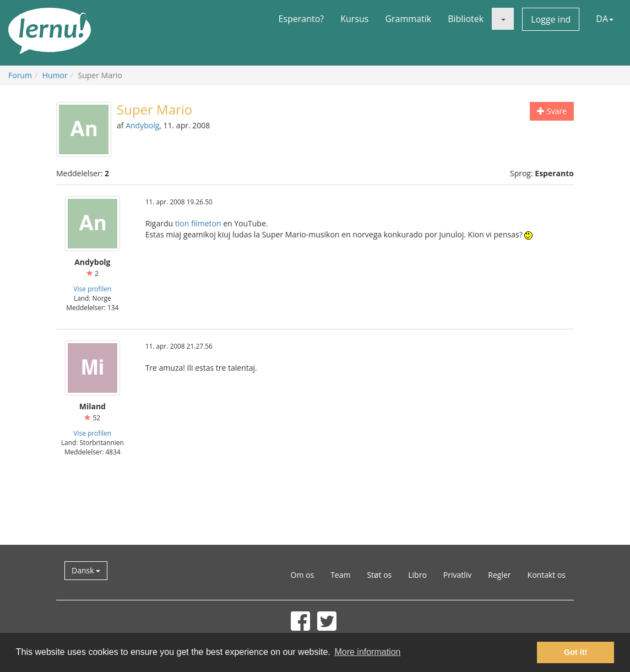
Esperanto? (301, 19)
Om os (303, 575)
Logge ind (551, 19)
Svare (552, 111)
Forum (20, 75)
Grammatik (408, 19)
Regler (499, 575)
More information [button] (367, 652)
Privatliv (458, 575)
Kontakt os (547, 575)
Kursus (354, 19)
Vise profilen (92, 289)
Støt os (379, 575)
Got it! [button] (575, 652)
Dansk (86, 570)
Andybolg (142, 125)
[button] (503, 19)
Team (340, 575)
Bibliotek (466, 19)
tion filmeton (198, 223)
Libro (417, 575)
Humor (55, 75)
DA (605, 19)
